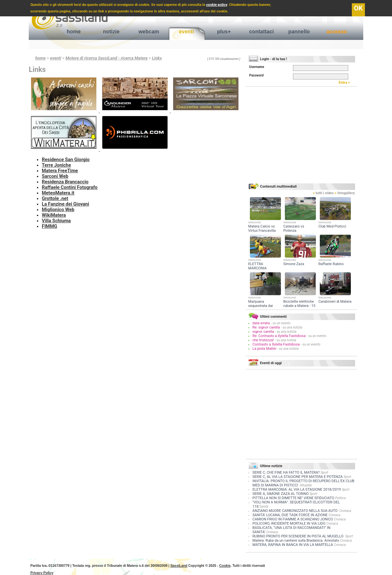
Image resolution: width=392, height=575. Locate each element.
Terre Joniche (56, 165)
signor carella (264, 332)
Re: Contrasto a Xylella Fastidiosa (279, 336)
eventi (186, 32)
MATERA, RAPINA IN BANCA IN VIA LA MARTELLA (293, 545)
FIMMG (49, 226)
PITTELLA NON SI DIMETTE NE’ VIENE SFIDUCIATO (293, 498)
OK (359, 8)
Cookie (225, 566)
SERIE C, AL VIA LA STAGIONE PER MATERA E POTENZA (298, 477)
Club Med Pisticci (332, 226)
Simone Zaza (294, 264)
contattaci (262, 32)
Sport (324, 473)
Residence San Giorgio (66, 160)
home (74, 32)
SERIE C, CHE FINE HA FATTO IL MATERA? (286, 473)
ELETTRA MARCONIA (258, 266)
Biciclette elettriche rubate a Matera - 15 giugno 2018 (299, 306)
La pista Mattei (264, 349)
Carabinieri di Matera (335, 302)
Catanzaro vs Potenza (294, 228)
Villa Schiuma (56, 221)
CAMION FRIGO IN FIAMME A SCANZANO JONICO (293, 519)
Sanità (264, 507)
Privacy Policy (42, 573)
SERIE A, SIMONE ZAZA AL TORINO (281, 494)
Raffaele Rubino (331, 264)
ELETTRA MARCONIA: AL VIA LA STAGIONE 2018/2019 (297, 490)
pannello (299, 32)
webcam (149, 32)
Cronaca (345, 511)
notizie (111, 32)
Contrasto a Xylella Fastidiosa (276, 344)
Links (157, 58)
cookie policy (217, 5)
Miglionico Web (58, 210)
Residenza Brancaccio (65, 182)
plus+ (224, 32)
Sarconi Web (55, 176)
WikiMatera (54, 215)
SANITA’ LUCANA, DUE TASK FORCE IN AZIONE (290, 515)
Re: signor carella (267, 327)
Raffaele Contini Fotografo (70, 187)
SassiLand (179, 566)
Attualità (306, 485)
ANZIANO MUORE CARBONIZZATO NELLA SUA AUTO (295, 511)
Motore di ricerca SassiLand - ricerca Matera (107, 58)
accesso (337, 32)
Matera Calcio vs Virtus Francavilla (262, 228)
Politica (340, 498)
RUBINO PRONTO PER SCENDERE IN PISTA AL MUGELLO (298, 536)
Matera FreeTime (60, 171)
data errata (261, 323)
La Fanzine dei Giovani (65, 204)
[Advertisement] (137, 244)
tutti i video (323, 193)
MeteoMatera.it (58, 193)
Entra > (346, 83)
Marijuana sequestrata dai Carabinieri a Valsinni (265, 306)
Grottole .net (55, 199)
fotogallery (345, 193)
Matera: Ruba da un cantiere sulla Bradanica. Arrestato (296, 541)
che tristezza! (263, 340)
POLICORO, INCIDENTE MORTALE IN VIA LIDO (289, 524)
